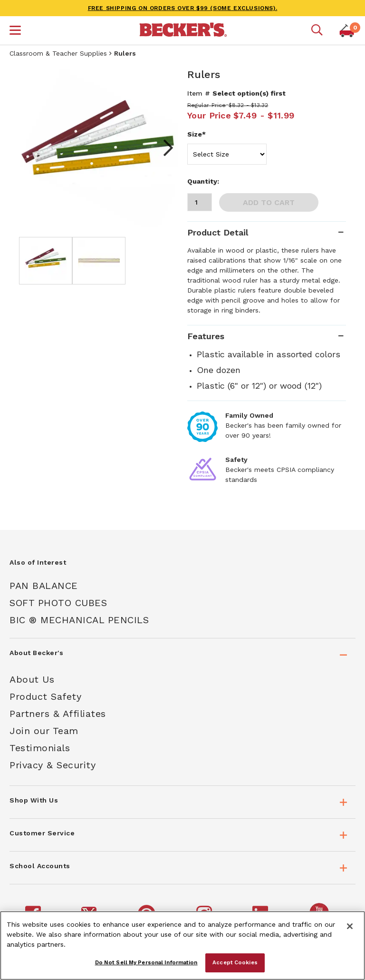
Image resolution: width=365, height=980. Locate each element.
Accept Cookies (235, 962)
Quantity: (203, 181)
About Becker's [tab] (36, 653)
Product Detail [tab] (218, 232)
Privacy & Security (53, 765)
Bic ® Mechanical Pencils (79, 620)
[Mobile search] (317, 30)
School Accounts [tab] (40, 866)
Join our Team (44, 731)
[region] (182, 946)
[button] (15, 31)
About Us (32, 679)
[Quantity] (200, 202)
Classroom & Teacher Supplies (58, 53)
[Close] (350, 926)
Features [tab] (206, 336)
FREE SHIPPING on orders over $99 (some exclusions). (183, 8)
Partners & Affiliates (58, 714)
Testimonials (40, 748)
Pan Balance (44, 586)
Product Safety (45, 696)
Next (163, 148)
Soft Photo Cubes (58, 603)
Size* (197, 134)
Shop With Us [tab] (34, 800)
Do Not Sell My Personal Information (146, 962)
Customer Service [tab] (42, 833)
